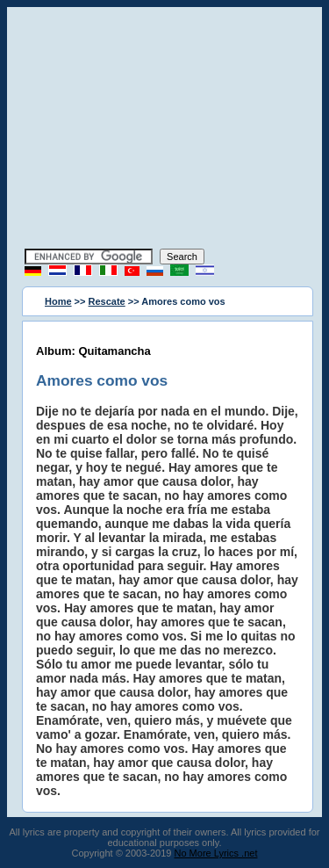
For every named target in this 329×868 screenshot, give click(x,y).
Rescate (107, 301)
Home (58, 301)
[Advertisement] (165, 130)
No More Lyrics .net (216, 853)
